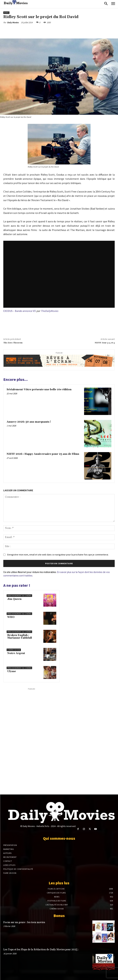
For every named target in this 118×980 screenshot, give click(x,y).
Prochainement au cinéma (19, 596)
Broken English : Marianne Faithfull (20, 637)
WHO (11, 617)
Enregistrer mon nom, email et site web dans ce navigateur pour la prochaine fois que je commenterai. (58, 555)
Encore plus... (16, 379)
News (6, 13)
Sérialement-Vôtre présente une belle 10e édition (39, 390)
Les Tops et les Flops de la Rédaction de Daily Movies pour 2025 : (41, 950)
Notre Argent (16, 653)
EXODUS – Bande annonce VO (20, 311)
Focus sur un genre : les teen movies (24, 922)
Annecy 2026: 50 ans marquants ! (29, 422)
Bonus (59, 916)
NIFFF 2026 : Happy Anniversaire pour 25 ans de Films (43, 454)
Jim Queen (14, 599)
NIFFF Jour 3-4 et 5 (105, 343)
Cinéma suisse (14, 650)
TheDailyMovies (49, 311)
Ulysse (12, 671)
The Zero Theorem (13, 343)
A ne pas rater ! (17, 585)
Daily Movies (13, 22)
